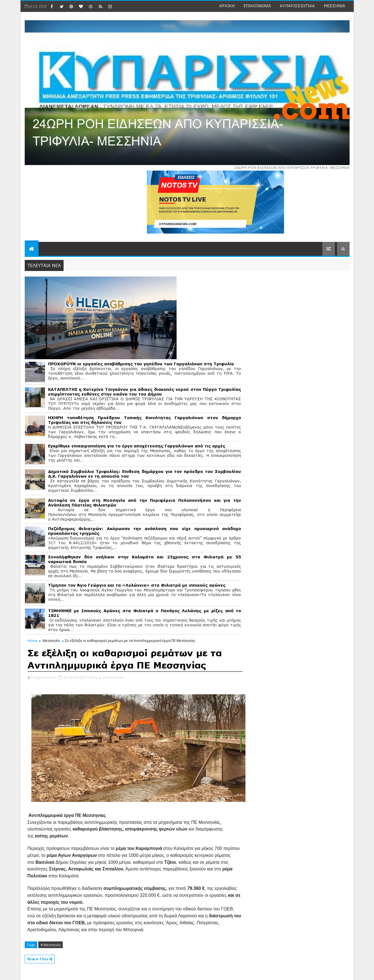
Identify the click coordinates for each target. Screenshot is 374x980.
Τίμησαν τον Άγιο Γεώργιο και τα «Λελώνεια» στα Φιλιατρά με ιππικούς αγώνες (137, 585)
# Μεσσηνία (51, 945)
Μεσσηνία (51, 640)
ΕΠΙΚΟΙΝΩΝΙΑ (257, 6)
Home (32, 640)
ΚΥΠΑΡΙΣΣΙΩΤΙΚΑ (297, 6)
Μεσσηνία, (116, 677)
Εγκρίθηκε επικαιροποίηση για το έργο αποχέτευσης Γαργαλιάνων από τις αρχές (137, 446)
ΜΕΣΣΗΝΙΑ (334, 6)
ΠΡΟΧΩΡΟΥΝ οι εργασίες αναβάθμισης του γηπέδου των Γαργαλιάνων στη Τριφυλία (141, 364)
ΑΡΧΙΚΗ (227, 6)
